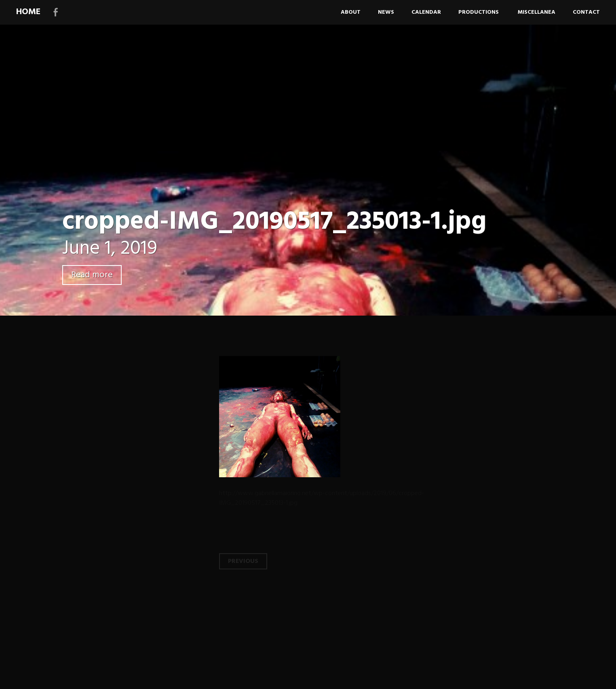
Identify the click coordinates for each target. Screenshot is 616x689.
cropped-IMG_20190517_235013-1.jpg (274, 222)
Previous (243, 561)
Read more (92, 275)
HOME (28, 12)
